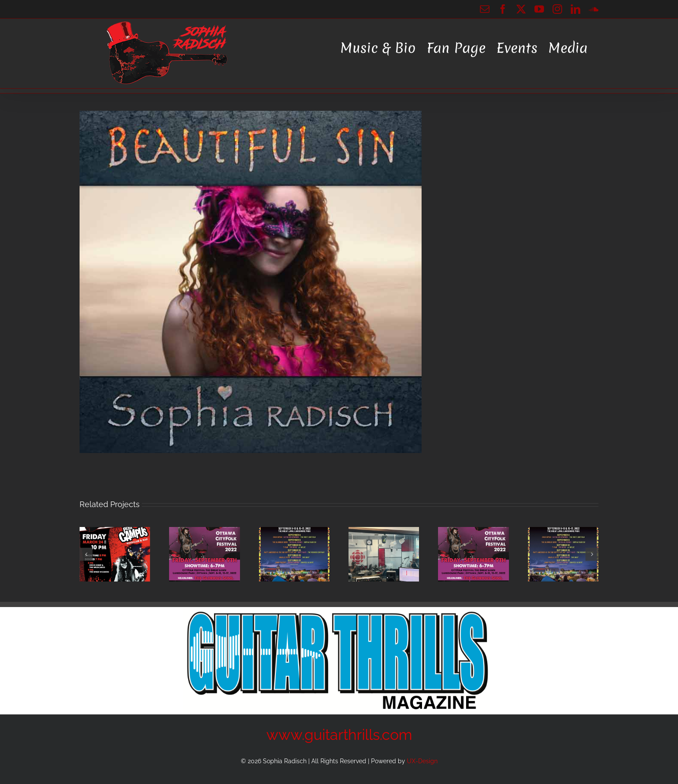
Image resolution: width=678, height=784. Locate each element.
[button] (86, 554)
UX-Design (422, 761)
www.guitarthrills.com (339, 735)
